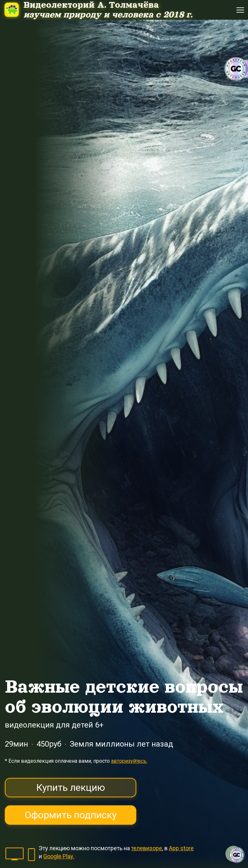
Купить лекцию (71, 787)
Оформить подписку (71, 815)
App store (181, 848)
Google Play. (59, 856)
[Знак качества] (237, 855)
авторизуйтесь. (129, 761)
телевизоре (147, 848)
